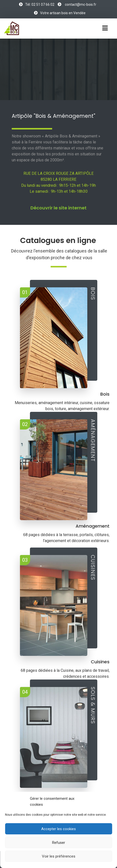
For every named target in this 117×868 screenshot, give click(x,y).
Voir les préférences (59, 856)
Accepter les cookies (58, 829)
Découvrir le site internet (58, 208)
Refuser (59, 843)
